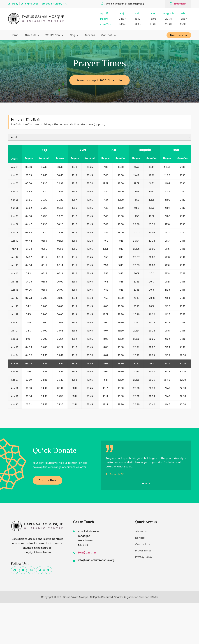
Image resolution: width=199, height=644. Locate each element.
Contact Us (108, 35)
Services (90, 35)
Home (15, 35)
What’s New (54, 35)
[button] (143, 483)
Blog (74, 35)
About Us (32, 35)
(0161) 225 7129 (87, 553)
